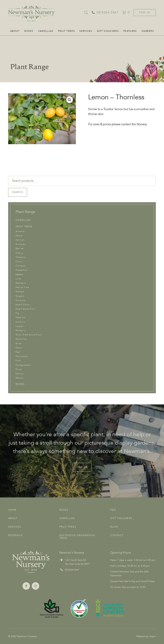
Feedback (15, 535)
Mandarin (21, 283)
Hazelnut (21, 317)
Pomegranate (23, 365)
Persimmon (22, 356)
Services (86, 31)
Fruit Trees (66, 31)
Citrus (19, 261)
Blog (114, 527)
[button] (70, 100)
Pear (18, 352)
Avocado (21, 244)
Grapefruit (21, 270)
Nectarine (21, 339)
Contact (117, 535)
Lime (18, 279)
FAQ (113, 510)
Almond (20, 231)
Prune (19, 369)
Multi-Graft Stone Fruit (29, 335)
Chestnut (21, 257)
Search (17, 192)
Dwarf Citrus (23, 305)
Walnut (20, 378)
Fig (17, 313)
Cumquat (21, 266)
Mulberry (21, 330)
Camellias (46, 31)
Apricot (20, 240)
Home (12, 510)
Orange (20, 292)
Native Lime (22, 287)
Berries (20, 248)
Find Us (145, 12)
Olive (19, 343)
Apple (19, 236)
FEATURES (130, 31)
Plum (18, 361)
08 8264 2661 (72, 570)
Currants (20, 300)
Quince (20, 374)
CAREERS (148, 31)
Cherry (19, 253)
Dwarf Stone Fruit (25, 309)
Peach (19, 348)
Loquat (20, 326)
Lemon (19, 274)
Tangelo (20, 296)
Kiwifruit (20, 322)
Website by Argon (146, 636)
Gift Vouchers (108, 31)
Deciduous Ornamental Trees (78, 537)
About (15, 31)
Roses (29, 31)
